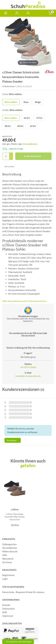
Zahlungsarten (9, 544)
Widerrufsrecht (10, 551)
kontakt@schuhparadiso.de (28, 376)
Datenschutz (9, 609)
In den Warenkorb (37, 156)
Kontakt (6, 605)
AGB (5, 612)
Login (5, 579)
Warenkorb (8, 559)
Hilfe (5, 555)
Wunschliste (8, 166)
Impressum (8, 616)
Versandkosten (30, 144)
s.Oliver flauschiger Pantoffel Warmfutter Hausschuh (15, 517)
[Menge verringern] (11, 158)
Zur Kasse (7, 562)
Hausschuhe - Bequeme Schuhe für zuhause (23, 592)
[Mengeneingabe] (6, 156)
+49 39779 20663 (28, 367)
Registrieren (8, 575)
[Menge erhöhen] (11, 154)
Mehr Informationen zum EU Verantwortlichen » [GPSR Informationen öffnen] (25, 301)
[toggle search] (28, 13)
